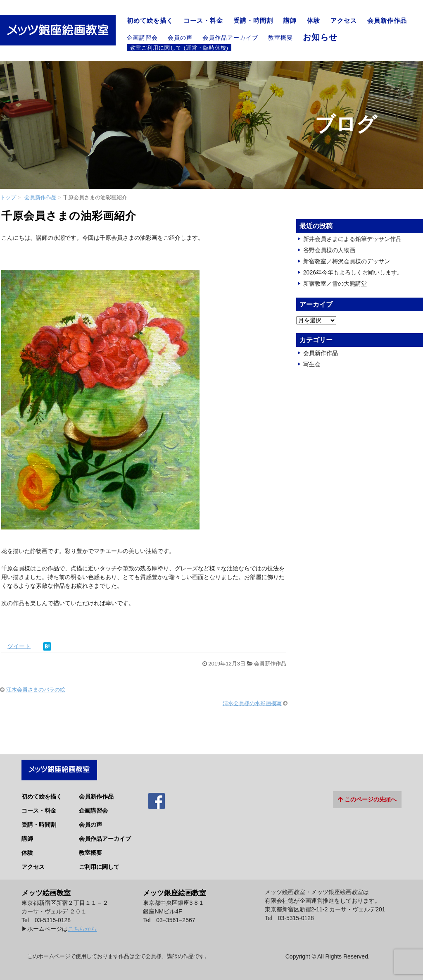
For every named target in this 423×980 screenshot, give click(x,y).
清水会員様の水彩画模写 (252, 703)
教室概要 (280, 38)
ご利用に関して (99, 863)
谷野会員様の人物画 (329, 250)
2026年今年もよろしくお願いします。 (353, 272)
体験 (314, 21)
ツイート (19, 646)
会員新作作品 (387, 21)
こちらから (82, 925)
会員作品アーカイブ (230, 38)
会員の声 (180, 38)
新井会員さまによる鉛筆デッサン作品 (352, 239)
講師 (290, 21)
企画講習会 (142, 38)
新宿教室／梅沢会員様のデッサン (347, 261)
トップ (8, 197)
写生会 (312, 364)
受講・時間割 (253, 21)
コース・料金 (203, 21)
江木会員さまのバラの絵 (36, 690)
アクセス (344, 21)
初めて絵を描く (150, 21)
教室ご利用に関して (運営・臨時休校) (179, 48)
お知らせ (320, 37)
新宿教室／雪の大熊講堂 (335, 284)
